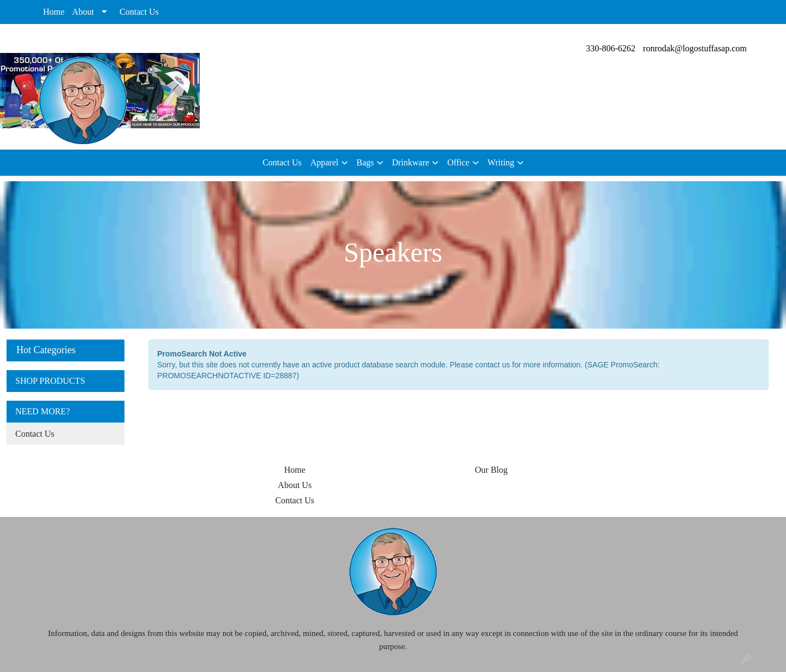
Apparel (324, 162)
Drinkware (410, 162)
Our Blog (491, 470)
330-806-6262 (611, 48)
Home (54, 12)
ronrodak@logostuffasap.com (695, 48)
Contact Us (139, 12)
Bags (365, 162)
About (83, 12)
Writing (501, 162)
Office (458, 162)
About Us (295, 485)
